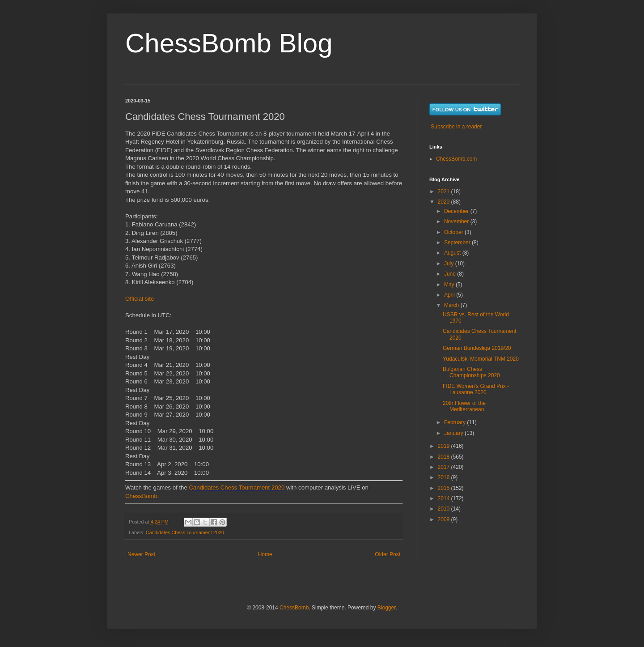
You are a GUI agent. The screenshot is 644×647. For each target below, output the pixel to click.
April (450, 295)
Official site (140, 299)
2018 (445, 457)
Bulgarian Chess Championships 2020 (471, 372)
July (450, 264)
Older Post (388, 554)
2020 (445, 202)
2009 (445, 519)
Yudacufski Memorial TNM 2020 (481, 359)
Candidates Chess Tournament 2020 (237, 487)
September (458, 243)
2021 (445, 192)
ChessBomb (294, 608)
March (452, 305)
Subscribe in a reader (456, 127)
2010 (445, 509)
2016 (445, 477)
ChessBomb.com (456, 159)
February (455, 422)
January (454, 433)
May (450, 285)
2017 (445, 467)
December (457, 211)
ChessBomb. (142, 496)
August (453, 253)
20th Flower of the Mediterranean (464, 406)
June (451, 274)
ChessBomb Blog (229, 43)
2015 (445, 488)
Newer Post (141, 554)
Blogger (387, 608)
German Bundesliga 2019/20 (477, 348)
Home (265, 554)
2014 (445, 498)
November (457, 221)
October (454, 232)
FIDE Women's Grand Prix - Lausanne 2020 (476, 389)
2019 (445, 446)
